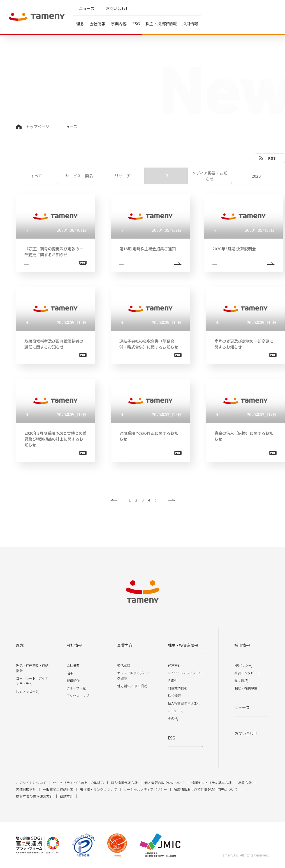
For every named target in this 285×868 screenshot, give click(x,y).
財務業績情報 (178, 688)
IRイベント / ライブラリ (185, 673)
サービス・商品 (79, 176)
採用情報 (190, 24)
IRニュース (175, 711)
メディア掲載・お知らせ (210, 176)
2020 (256, 176)
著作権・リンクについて (98, 789)
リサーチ (122, 176)
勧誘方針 (66, 796)
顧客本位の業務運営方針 (34, 796)
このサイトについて (31, 783)
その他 (173, 718)
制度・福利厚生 (246, 688)
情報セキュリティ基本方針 (211, 783)
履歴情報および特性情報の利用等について (206, 789)
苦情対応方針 (26, 789)
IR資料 (172, 680)
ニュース (87, 8)
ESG (136, 24)
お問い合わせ (117, 8)
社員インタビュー (247, 673)
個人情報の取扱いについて (164, 783)
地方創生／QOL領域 (132, 686)
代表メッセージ (27, 691)
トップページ (38, 127)
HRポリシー (243, 665)
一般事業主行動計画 (58, 789)
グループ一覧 (76, 688)
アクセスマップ (78, 696)
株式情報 (174, 696)
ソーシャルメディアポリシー (145, 789)
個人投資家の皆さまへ (184, 703)
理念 (80, 24)
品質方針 (245, 783)
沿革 (70, 673)
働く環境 (241, 680)
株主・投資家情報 (161, 24)
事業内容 (119, 24)
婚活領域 (124, 665)
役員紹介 (73, 680)
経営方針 (174, 665)
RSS (272, 158)
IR (166, 176)
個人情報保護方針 (124, 783)
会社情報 (98, 24)
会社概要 (73, 665)
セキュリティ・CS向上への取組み (78, 783)
